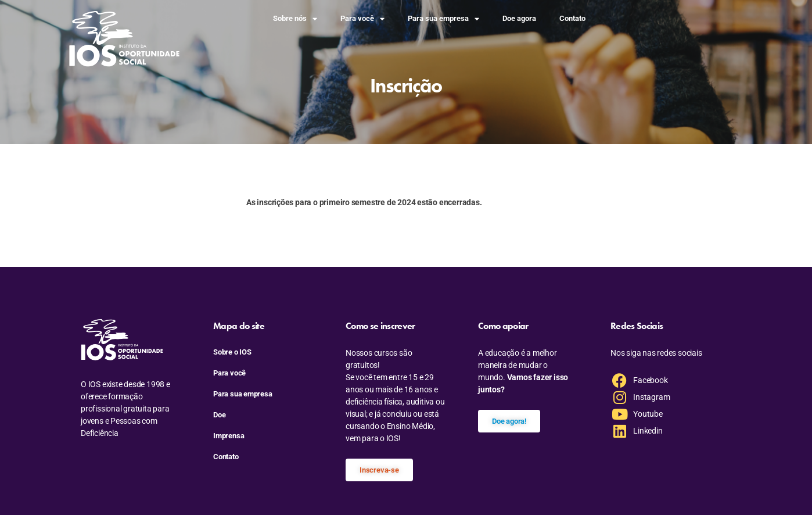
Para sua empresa (443, 19)
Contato (572, 18)
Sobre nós (295, 19)
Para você (362, 19)
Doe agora (519, 18)
